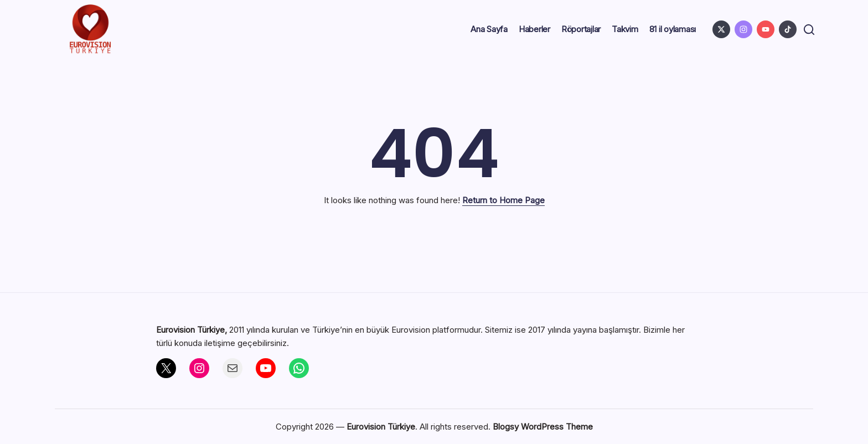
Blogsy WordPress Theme (543, 427)
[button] (807, 30)
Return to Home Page (503, 200)
